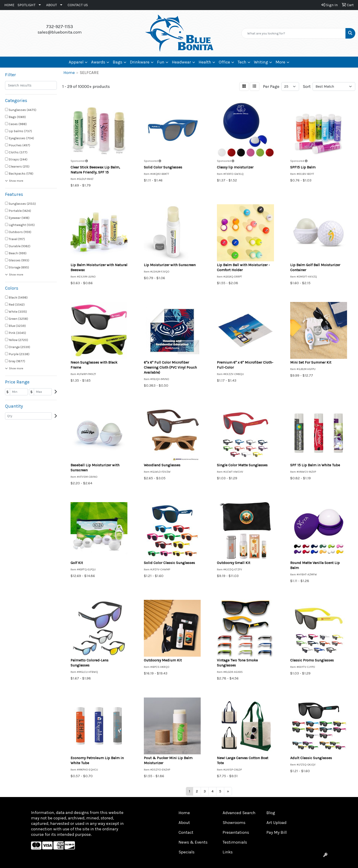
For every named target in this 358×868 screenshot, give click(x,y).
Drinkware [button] (140, 62)
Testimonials (235, 842)
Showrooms (234, 823)
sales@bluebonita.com (60, 32)
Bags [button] (118, 62)
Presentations (236, 832)
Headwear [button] (182, 62)
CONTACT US (78, 5)
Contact (186, 832)
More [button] (280, 62)
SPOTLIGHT (26, 5)
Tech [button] (242, 62)
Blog (271, 813)
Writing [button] (261, 62)
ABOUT (51, 5)
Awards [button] (98, 62)
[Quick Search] (294, 33)
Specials (187, 852)
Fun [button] (161, 62)
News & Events (193, 842)
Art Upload (276, 823)
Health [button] (205, 62)
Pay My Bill (277, 832)
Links (228, 852)
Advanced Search (239, 813)
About (184, 823)
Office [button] (224, 62)
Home (184, 813)
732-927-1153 (60, 27)
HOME (9, 5)
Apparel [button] (76, 62)
